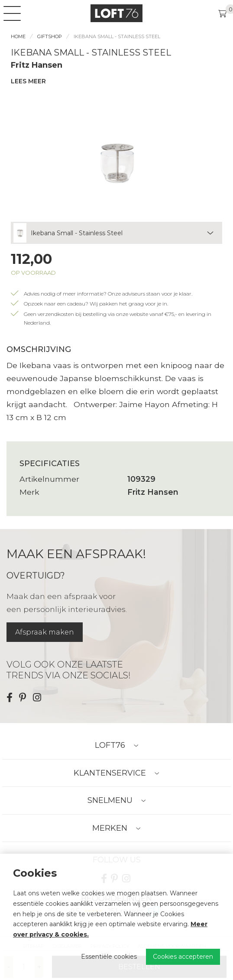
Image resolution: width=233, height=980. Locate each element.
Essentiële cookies (109, 957)
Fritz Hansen (37, 65)
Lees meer (28, 81)
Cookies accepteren (183, 957)
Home (18, 36)
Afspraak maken (45, 632)
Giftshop (50, 36)
